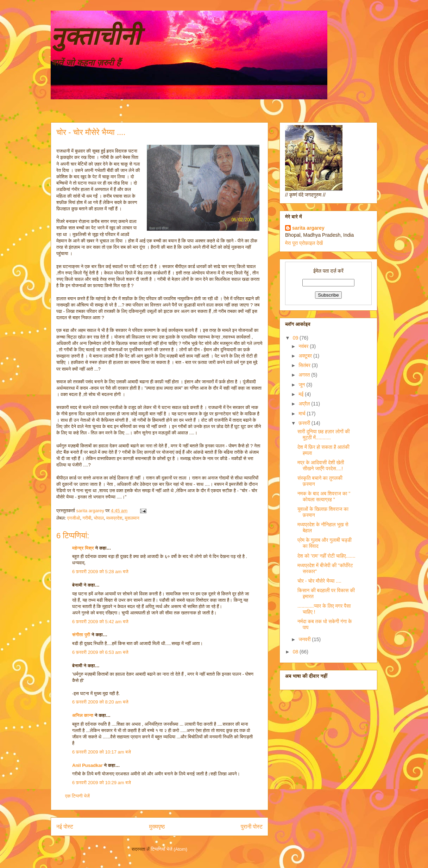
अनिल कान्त (83, 715)
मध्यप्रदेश (114, 518)
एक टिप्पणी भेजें (77, 796)
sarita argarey (308, 228)
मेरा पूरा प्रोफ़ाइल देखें (304, 243)
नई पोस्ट (65, 827)
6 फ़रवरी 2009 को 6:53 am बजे (100, 652)
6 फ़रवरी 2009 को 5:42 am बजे (100, 622)
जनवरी (305, 639)
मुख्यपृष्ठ (157, 827)
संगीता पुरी (82, 635)
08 (296, 652)
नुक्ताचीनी (95, 36)
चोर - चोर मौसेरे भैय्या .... (319, 581)
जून (302, 385)
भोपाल (99, 518)
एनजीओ (74, 518)
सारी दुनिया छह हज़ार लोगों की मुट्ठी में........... (323, 435)
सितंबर (305, 365)
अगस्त (305, 375)
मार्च (303, 414)
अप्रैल (305, 404)
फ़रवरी (305, 423)
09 (296, 338)
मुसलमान (132, 518)
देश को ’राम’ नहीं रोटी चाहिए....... (326, 556)
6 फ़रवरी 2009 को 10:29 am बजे (102, 783)
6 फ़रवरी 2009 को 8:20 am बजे (100, 702)
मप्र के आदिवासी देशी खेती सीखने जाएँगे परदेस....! (321, 466)
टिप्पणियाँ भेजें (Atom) (169, 849)
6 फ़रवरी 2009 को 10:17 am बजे (102, 752)
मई (302, 394)
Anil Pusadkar (87, 765)
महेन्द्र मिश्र (83, 548)
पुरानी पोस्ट (252, 827)
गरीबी (87, 518)
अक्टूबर (306, 356)
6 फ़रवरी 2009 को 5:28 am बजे (100, 572)
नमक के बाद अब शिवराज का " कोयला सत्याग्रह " (324, 497)
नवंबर (304, 346)
